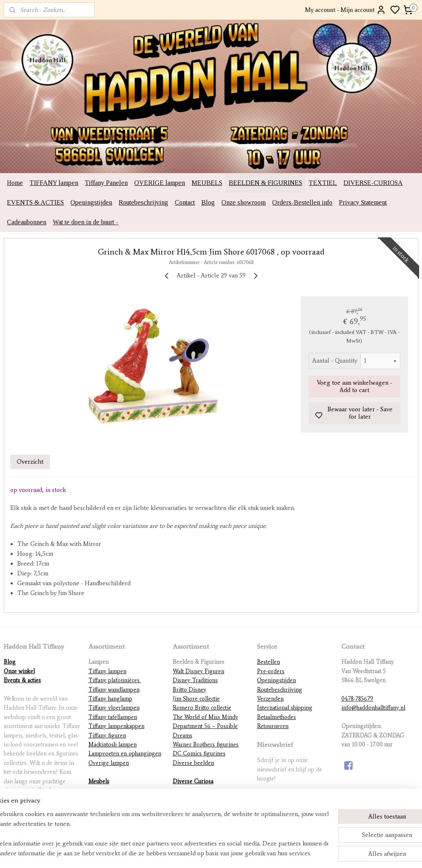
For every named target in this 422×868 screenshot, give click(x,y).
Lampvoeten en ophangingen (125, 754)
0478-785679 (357, 699)
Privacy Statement (363, 202)
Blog (208, 202)
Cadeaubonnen (27, 222)
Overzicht (30, 462)
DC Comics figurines (199, 754)
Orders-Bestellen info (302, 202)
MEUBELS (207, 183)
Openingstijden (91, 202)
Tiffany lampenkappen (116, 726)
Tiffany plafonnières (115, 680)
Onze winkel (19, 671)
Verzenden (270, 699)
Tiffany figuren (107, 736)
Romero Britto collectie (202, 708)
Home (15, 183)
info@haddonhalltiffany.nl (373, 708)
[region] (157, 834)
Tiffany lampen (107, 671)
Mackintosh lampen (113, 745)
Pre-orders (271, 671)
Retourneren (273, 726)
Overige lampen (109, 763)
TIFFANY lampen (54, 183)
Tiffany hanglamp (110, 699)
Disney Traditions (195, 680)
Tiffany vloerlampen (114, 708)
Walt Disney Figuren (199, 671)
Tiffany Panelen (106, 183)
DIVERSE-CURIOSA (373, 183)
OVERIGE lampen (160, 183)
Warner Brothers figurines (206, 745)
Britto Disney (190, 690)
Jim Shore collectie (196, 699)
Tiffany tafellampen (113, 717)
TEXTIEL (323, 183)
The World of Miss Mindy (205, 717)
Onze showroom (244, 202)
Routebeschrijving (143, 202)
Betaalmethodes (276, 717)
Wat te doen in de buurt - (86, 222)
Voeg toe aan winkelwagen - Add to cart (354, 386)
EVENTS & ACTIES (35, 202)
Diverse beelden (193, 763)
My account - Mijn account (345, 10)
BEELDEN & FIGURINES (265, 183)
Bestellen (269, 662)
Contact (185, 202)
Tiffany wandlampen (114, 690)
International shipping (285, 708)
